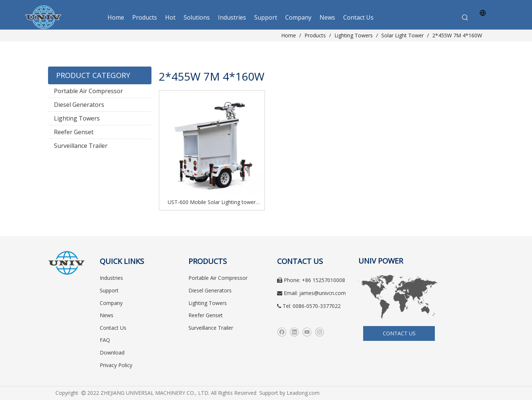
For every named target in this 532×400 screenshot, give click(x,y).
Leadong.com (303, 393)
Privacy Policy (116, 365)
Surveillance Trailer (81, 146)
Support (109, 290)
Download (112, 352)
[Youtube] (307, 332)
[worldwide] (399, 296)
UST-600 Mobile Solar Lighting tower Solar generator (212, 203)
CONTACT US (399, 333)
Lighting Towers (77, 118)
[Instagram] (319, 332)
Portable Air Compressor (88, 91)
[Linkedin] (294, 332)
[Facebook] (282, 332)
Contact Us (113, 328)
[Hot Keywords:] (465, 18)
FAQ (105, 340)
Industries (111, 278)
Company (111, 303)
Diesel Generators (79, 105)
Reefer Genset (74, 132)
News (107, 315)
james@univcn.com (323, 293)
